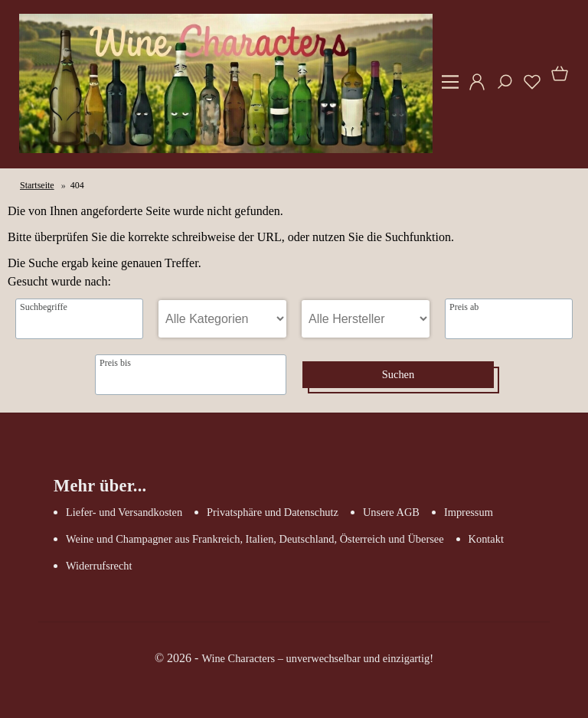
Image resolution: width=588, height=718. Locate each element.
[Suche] (500, 87)
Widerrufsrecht (99, 566)
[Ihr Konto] (472, 87)
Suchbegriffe (44, 307)
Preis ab (464, 307)
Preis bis (115, 363)
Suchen (398, 374)
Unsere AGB (391, 512)
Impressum (469, 512)
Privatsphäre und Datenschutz (273, 512)
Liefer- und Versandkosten (124, 512)
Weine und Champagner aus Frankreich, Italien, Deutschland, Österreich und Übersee (255, 539)
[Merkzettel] (528, 87)
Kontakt (486, 539)
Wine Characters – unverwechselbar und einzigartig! (317, 658)
